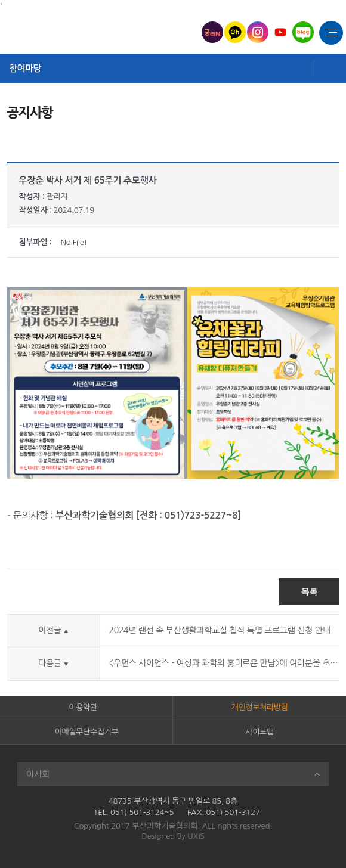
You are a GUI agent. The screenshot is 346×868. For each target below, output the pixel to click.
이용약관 (83, 707)
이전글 (53, 630)
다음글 (53, 663)
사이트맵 (259, 732)
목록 (309, 591)
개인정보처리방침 (260, 707)
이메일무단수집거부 (86, 732)
